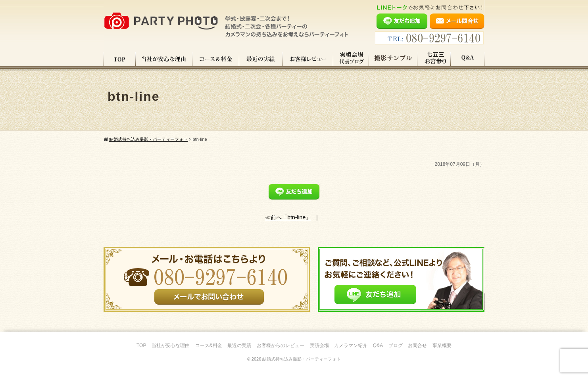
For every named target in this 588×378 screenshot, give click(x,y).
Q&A (468, 59)
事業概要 (442, 345)
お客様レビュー (308, 59)
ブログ (396, 345)
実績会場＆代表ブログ (351, 59)
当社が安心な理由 (164, 59)
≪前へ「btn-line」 (288, 217)
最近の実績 (261, 59)
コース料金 (216, 59)
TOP (120, 59)
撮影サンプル (393, 59)
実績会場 (319, 345)
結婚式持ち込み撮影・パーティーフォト (302, 359)
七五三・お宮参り (434, 59)
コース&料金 (209, 345)
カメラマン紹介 (351, 345)
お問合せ (417, 345)
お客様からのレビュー (281, 345)
